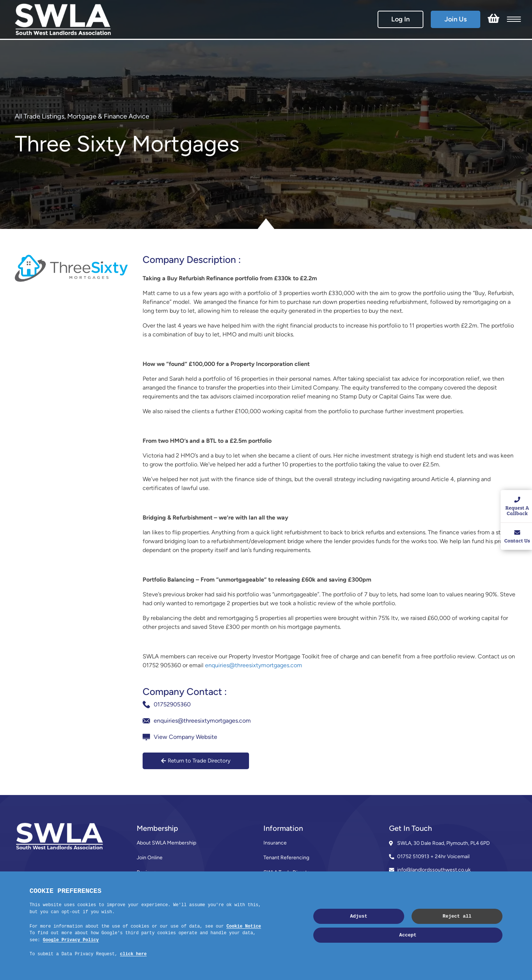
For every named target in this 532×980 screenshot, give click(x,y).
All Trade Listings (40, 116)
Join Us (456, 19)
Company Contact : (185, 692)
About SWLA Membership (166, 843)
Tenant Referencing (286, 858)
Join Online (150, 858)
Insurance (275, 843)
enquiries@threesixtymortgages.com (254, 665)
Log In (400, 19)
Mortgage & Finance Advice (108, 116)
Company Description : (192, 260)
